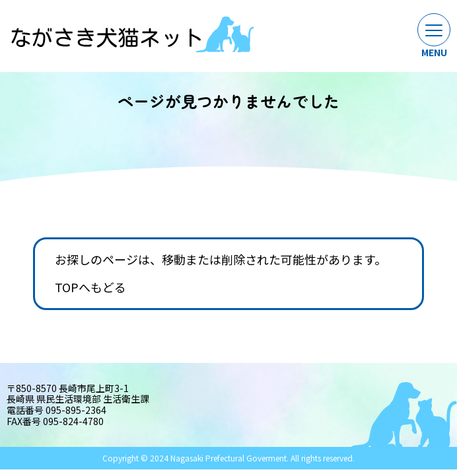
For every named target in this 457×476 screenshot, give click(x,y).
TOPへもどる (90, 288)
